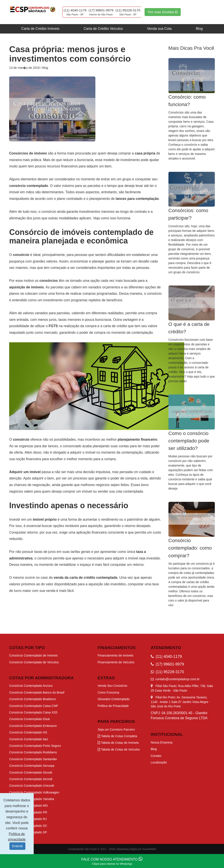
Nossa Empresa (162, 742)
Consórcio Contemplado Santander (33, 759)
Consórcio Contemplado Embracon (33, 726)
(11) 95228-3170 (128, 10)
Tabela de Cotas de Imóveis (118, 743)
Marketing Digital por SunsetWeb (137, 849)
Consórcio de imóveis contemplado (77, 232)
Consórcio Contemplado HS (28, 732)
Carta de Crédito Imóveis (40, 29)
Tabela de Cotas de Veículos (119, 749)
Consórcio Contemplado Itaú (29, 739)
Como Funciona (108, 692)
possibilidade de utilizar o (34, 326)
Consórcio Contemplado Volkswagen (34, 792)
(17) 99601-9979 (101, 10)
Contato (156, 756)
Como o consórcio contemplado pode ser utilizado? (189, 441)
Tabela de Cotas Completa (117, 736)
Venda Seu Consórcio (112, 686)
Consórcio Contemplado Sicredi (31, 779)
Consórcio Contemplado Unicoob (32, 786)
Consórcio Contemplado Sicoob (31, 772)
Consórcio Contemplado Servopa (32, 766)
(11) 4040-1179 (75, 10)
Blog (199, 29)
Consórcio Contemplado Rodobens (33, 752)
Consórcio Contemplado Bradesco (32, 699)
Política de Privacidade (113, 706)
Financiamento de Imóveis (115, 655)
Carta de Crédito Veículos (103, 29)
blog (45, 68)
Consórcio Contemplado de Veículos (34, 662)
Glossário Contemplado (114, 699)
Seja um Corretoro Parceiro (116, 730)
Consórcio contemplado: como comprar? (190, 548)
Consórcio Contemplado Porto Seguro (35, 746)
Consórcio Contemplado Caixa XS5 (33, 712)
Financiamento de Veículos (116, 662)
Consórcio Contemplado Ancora (31, 686)
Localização (159, 762)
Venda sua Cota (159, 29)
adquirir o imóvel (126, 558)
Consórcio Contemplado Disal (29, 719)
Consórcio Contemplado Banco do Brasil (37, 692)
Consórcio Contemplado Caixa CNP (34, 706)
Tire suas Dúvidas (163, 12)
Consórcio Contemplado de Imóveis (33, 655)
